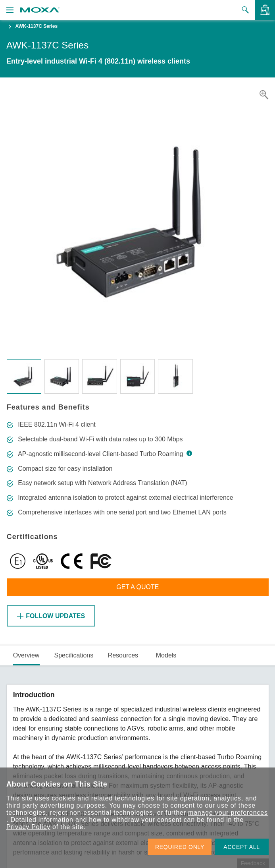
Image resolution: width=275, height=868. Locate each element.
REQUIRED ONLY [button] (180, 847)
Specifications (74, 655)
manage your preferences (228, 813)
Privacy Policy (28, 827)
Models (166, 655)
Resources (123, 655)
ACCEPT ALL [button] (242, 847)
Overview (26, 655)
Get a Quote (137, 587)
